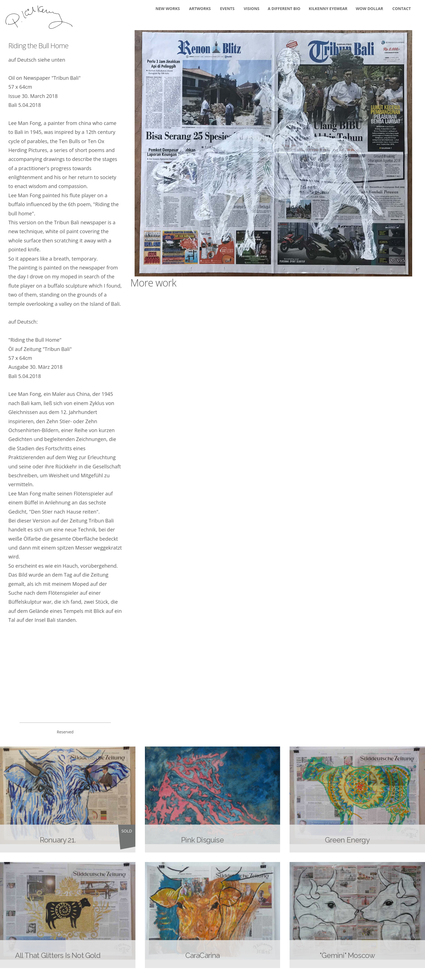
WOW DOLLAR (370, 9)
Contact (402, 9)
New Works (168, 9)
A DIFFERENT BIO (284, 9)
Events (227, 9)
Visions (252, 9)
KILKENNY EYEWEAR (328, 9)
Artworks (200, 9)
